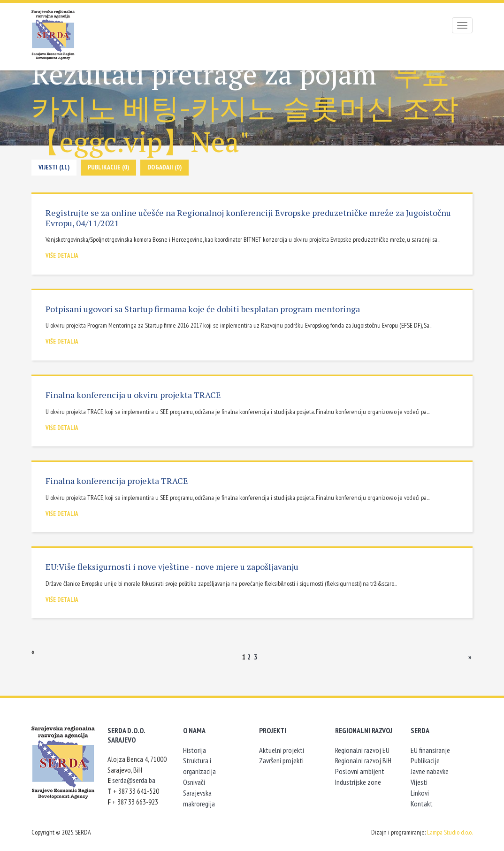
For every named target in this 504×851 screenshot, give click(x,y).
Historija (195, 750)
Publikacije (425, 760)
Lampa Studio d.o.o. (450, 832)
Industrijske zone (358, 782)
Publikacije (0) (108, 167)
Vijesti (419, 782)
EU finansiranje (430, 750)
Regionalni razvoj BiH (363, 760)
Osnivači (194, 782)
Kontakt (422, 804)
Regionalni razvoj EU (362, 750)
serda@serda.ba (134, 780)
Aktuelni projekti (282, 750)
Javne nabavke (430, 771)
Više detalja (62, 256)
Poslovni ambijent (360, 771)
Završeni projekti (281, 760)
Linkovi (420, 793)
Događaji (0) (164, 167)
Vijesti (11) (54, 167)
